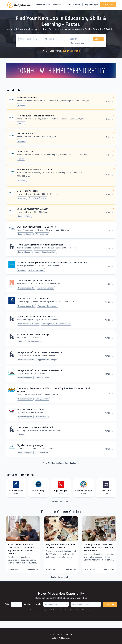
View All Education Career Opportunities (61, 470)
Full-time (28, 119)
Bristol (43, 379)
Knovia (20, 101)
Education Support (25, 237)
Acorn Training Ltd (24, 251)
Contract (42, 269)
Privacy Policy (69, 617)
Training (22, 124)
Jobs (58, 634)
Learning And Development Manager (56, 328)
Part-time (28, 101)
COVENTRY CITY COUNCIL (27, 455)
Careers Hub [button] (58, 5)
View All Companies (61, 508)
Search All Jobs (43, 5)
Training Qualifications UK (27, 269)
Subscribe (110, 611)
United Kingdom (54, 269)
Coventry (52, 455)
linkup (19, 342)
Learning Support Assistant (45, 255)
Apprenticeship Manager (48, 310)
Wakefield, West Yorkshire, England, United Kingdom (54, 101)
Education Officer (42, 383)
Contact (77, 5)
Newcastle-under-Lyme (51, 251)
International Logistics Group (28, 324)
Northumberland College (26, 287)
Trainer (21, 160)
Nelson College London (26, 232)
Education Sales (24, 218)
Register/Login (91, 5)
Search (98, 39)
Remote (37, 138)
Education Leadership (27, 291)
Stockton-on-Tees (54, 287)
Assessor (22, 105)
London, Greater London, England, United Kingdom (52, 156)
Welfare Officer (42, 423)
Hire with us (108, 5)
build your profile (72, 51)
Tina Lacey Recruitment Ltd (27, 437)
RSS (52, 634)
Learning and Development (29, 328)
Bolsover (40, 418)
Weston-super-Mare (48, 306)
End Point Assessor (36, 273)
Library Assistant (42, 404)
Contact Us (67, 634)
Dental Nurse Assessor (38, 200)
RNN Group (21, 418)
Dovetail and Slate (24, 360)
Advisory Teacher (35, 346)
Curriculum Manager (46, 291)
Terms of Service (83, 617)
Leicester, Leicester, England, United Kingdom (51, 119)
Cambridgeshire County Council (29, 400)
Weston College (23, 306)
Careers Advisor (42, 237)
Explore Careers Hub (61, 584)
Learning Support (25, 255)
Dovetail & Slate (23, 379)
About (69, 5)
